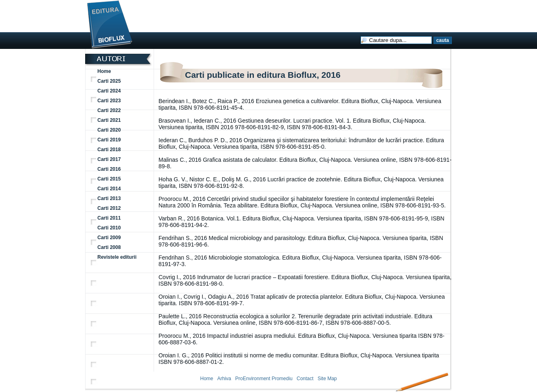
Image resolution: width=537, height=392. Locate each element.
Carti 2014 (109, 189)
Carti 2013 (109, 198)
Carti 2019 (109, 140)
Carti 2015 (109, 179)
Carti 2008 (109, 247)
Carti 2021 (109, 120)
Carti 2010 (109, 228)
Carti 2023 (109, 101)
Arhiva (224, 379)
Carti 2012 (109, 208)
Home (104, 71)
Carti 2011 (109, 218)
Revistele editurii (117, 257)
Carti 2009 (109, 238)
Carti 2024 (109, 91)
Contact (305, 379)
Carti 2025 (109, 81)
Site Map (327, 379)
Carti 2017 (109, 159)
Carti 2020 (109, 130)
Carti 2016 (109, 169)
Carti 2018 (109, 150)
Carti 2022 (109, 110)
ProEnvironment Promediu (264, 379)
